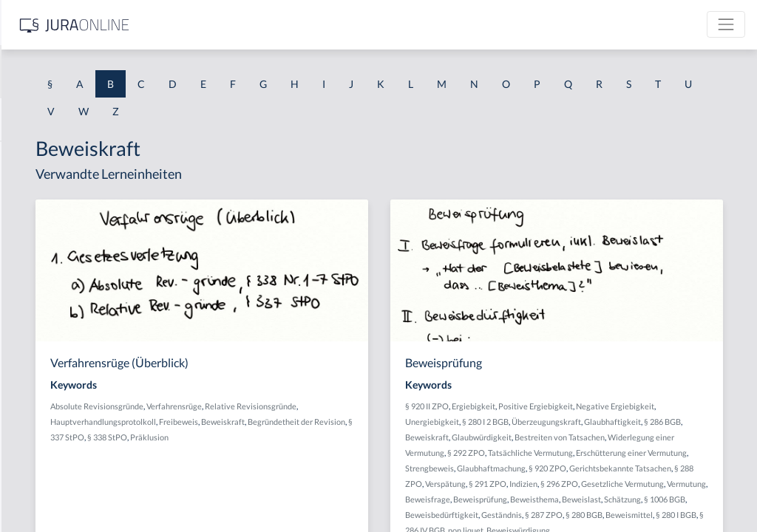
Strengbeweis (703, 484)
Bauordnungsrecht (55, 423)
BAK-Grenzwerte (51, 224)
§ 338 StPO (305, 453)
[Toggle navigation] (726, 24)
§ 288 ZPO (581, 515)
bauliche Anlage (48, 390)
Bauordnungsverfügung (66, 456)
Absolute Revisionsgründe (309, 406)
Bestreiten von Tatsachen (677, 453)
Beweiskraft (326, 437)
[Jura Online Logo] (310, 25)
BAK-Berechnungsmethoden (78, 190)
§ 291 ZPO (665, 515)
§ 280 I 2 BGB (649, 422)
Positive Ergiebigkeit (653, 406)
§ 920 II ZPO (544, 406)
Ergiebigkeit (591, 406)
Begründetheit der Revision (400, 437)
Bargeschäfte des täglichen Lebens (90, 323)
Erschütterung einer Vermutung (620, 484)
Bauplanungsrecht (54, 490)
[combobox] (118, 72)
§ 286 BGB (673, 437)
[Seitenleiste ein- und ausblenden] (213, 23)
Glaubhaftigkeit (624, 437)
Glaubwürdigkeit (599, 453)
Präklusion (347, 453)
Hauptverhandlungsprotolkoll (378, 422)
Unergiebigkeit (596, 422)
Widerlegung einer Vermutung (576, 468)
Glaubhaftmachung (557, 499)
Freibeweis (282, 437)
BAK (23, 157)
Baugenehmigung (51, 357)
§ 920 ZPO (613, 499)
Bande (26, 257)
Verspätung (623, 515)
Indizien (701, 515)
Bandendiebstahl (50, 290)
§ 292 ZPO (652, 468)
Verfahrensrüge (386, 406)
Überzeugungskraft (557, 437)
